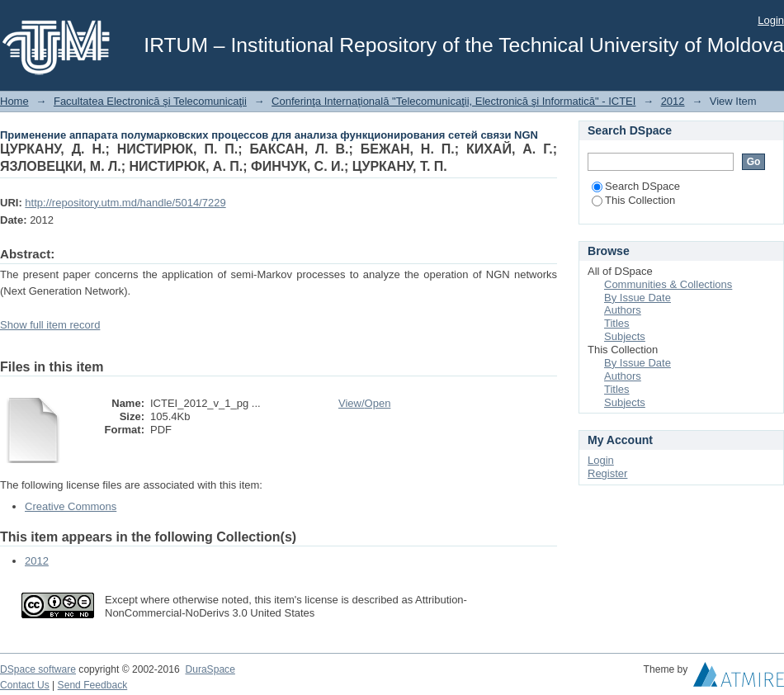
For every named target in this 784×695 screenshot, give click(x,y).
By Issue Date (638, 298)
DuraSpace (210, 669)
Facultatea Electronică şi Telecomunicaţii (150, 101)
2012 (673, 101)
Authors (623, 310)
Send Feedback (93, 685)
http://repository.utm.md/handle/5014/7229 (125, 203)
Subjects (625, 336)
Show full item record (50, 325)
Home (14, 101)
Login (771, 20)
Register (607, 473)
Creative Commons (71, 506)
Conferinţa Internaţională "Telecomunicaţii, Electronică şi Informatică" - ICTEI (453, 101)
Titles (617, 323)
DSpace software (38, 669)
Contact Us (25, 685)
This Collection (633, 200)
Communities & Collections (668, 284)
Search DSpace (636, 186)
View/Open (364, 403)
